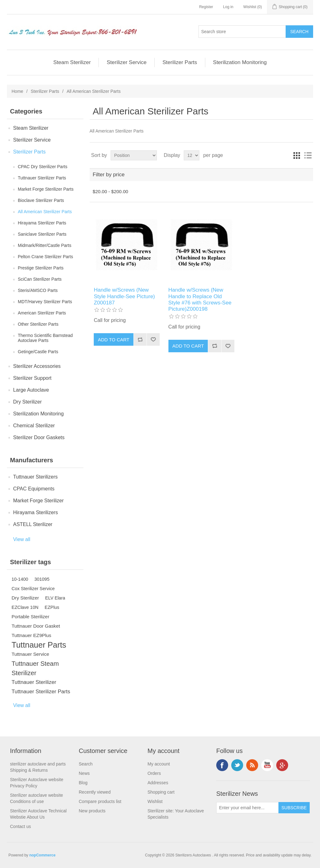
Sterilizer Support (32, 378)
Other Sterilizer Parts (38, 324)
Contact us (20, 826)
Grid (297, 155)
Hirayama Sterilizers (35, 512)
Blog (83, 783)
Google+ (282, 765)
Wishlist (155, 801)
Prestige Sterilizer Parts (41, 268)
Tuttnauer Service (30, 654)
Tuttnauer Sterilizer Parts (42, 178)
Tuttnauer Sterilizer (34, 682)
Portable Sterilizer (30, 617)
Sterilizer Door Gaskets (39, 437)
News (84, 773)
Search (86, 764)
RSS (252, 765)
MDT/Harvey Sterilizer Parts (45, 302)
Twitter (237, 765)
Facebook (222, 765)
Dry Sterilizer (27, 402)
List (308, 155)
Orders (154, 773)
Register (206, 7)
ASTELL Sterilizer (33, 524)
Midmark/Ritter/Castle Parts (45, 245)
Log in (228, 7)
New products (92, 811)
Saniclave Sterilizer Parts (42, 234)
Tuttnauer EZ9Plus (31, 635)
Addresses (158, 783)
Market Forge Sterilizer (38, 501)
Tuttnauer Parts (39, 645)
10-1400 (20, 579)
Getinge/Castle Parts (38, 352)
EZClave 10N (25, 607)
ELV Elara (55, 598)
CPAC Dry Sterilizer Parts (42, 167)
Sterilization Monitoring (240, 62)
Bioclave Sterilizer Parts (41, 200)
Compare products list (100, 801)
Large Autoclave (31, 390)
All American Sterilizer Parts (45, 212)
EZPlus (52, 607)
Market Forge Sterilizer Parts (46, 189)
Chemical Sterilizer (34, 426)
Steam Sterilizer (72, 62)
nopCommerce (42, 855)
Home (17, 91)
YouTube (267, 765)
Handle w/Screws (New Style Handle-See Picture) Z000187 (124, 296)
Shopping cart (161, 792)
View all (22, 539)
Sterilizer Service (127, 62)
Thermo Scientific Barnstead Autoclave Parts (45, 338)
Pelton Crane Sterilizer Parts (45, 257)
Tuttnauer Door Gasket (36, 626)
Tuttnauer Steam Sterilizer (35, 668)
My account (159, 764)
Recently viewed (95, 792)
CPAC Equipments (34, 489)
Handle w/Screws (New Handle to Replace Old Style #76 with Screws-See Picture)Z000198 (200, 299)
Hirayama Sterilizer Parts (42, 223)
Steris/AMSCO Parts (38, 290)
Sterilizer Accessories (37, 366)
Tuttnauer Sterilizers (35, 477)
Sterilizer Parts (180, 62)
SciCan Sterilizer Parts (40, 279)
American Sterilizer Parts (42, 313)
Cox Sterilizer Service (33, 589)
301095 (42, 579)
